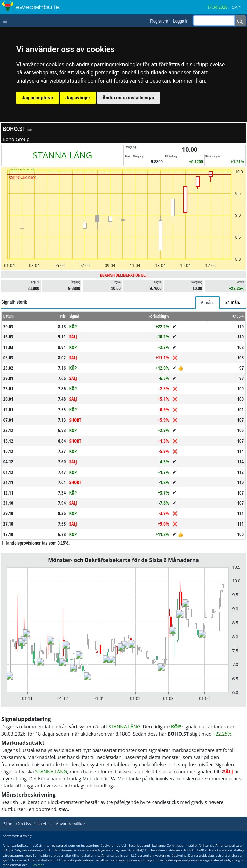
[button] (239, 7)
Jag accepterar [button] (37, 98)
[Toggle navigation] (7, 21)
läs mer (38, 865)
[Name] (240, 21)
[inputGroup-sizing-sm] (214, 20)
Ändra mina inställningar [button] (129, 98)
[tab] (208, 303)
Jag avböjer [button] (78, 98)
